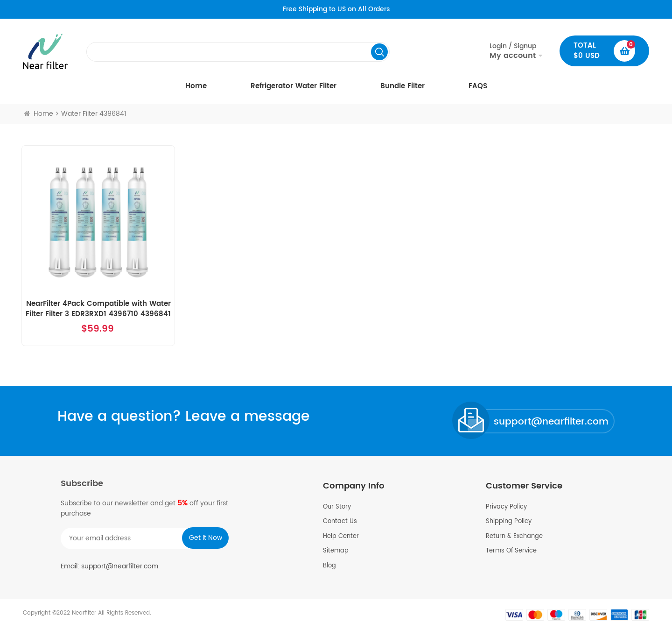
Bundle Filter (402, 86)
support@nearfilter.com (551, 422)
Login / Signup (513, 51)
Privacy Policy (506, 507)
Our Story (337, 507)
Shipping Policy (509, 522)
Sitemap (336, 551)
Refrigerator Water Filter (294, 86)
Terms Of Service (511, 551)
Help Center (341, 537)
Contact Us (340, 522)
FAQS (478, 86)
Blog (329, 566)
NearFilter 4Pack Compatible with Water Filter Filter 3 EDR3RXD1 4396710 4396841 (98, 309)
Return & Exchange (514, 537)
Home (196, 86)
